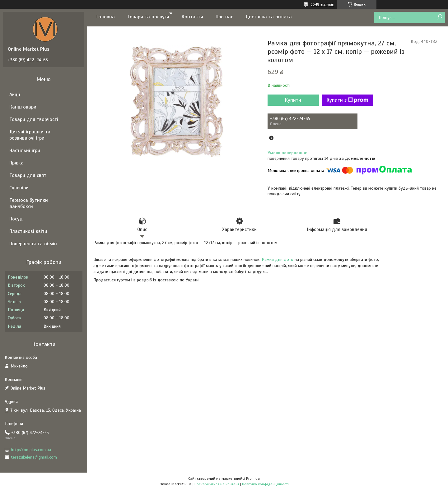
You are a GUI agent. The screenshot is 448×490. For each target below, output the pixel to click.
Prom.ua (253, 478)
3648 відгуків (322, 4)
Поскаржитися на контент (217, 484)
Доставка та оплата (269, 17)
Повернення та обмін (33, 244)
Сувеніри (19, 188)
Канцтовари (23, 107)
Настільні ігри (25, 150)
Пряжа (16, 163)
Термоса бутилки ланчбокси (29, 203)
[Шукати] (439, 17)
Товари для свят (28, 175)
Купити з (348, 100)
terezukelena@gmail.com (34, 457)
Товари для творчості (34, 119)
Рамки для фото (278, 259)
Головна (106, 17)
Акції (15, 95)
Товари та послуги (148, 17)
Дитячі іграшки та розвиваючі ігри (30, 135)
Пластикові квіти (28, 231)
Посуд (16, 219)
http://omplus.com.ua (31, 450)
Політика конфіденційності (265, 484)
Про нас (224, 17)
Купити (293, 100)
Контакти (192, 17)
